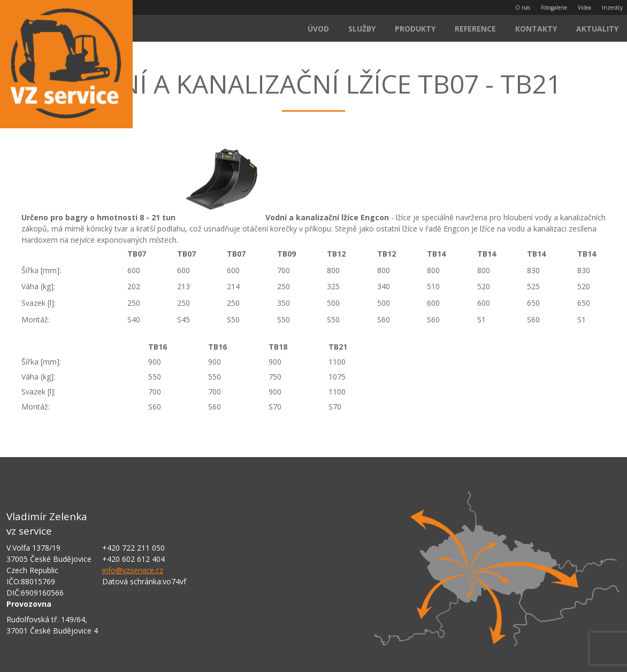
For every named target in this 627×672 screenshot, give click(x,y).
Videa (584, 7)
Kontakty (536, 29)
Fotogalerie (554, 7)
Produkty (415, 29)
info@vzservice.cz (133, 570)
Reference (475, 29)
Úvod (318, 29)
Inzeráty (612, 7)
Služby (362, 29)
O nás (523, 7)
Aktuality (597, 29)
